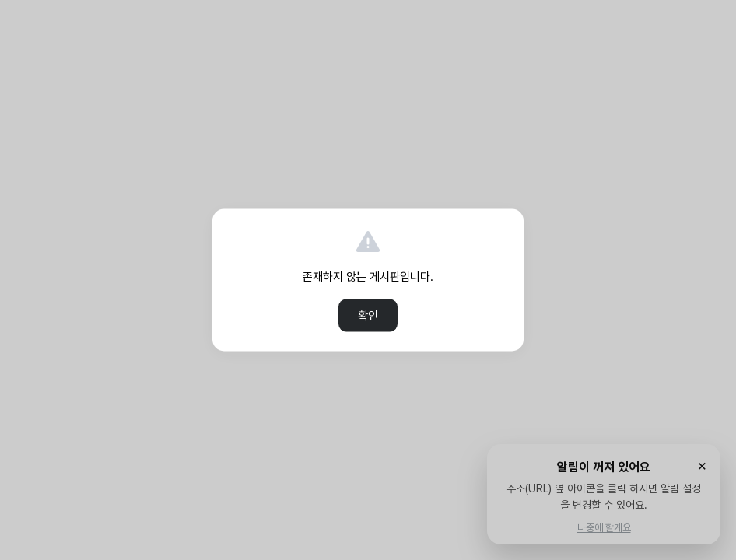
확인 (368, 316)
